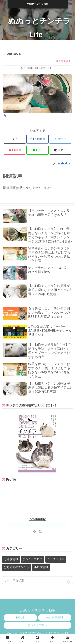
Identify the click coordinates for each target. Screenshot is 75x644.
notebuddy (37, 519)
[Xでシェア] (15, 139)
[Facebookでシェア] (37, 139)
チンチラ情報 (55, 617)
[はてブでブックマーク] (60, 139)
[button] (60, 150)
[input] (37, 580)
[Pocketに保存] (15, 150)
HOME (20, 617)
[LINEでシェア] (37, 150)
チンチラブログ (38, 625)
